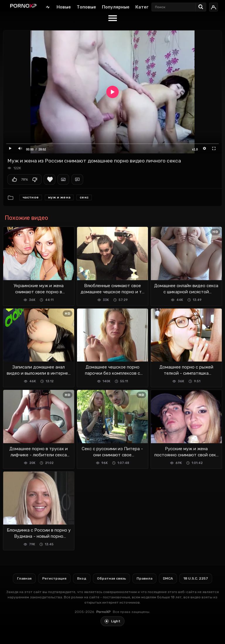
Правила (144, 578)
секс (84, 197)
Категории (147, 7)
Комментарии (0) (77, 179)
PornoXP (103, 612)
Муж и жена (59, 197)
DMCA (168, 578)
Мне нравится (14, 179)
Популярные (116, 7)
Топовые (86, 7)
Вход (82, 578)
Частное (31, 197)
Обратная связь (111, 578)
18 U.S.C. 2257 (196, 578)
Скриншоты (63, 179)
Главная (48, 7)
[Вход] (214, 7)
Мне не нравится (35, 179)
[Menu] (112, 18)
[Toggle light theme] (112, 621)
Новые (64, 7)
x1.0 (195, 149)
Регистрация (54, 578)
